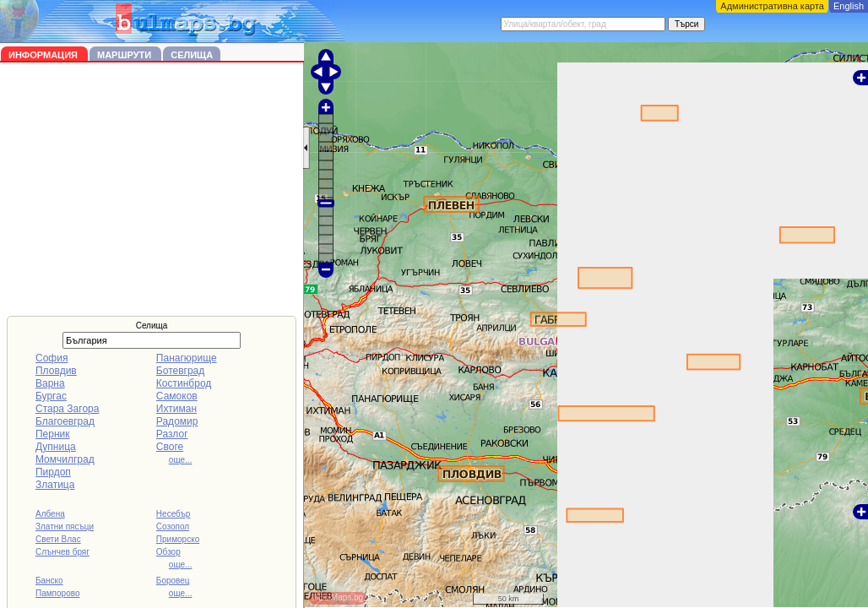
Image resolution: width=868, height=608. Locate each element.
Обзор (168, 552)
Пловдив (56, 371)
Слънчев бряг (62, 552)
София (52, 358)
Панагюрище (187, 358)
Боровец (173, 581)
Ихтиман (176, 409)
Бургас (51, 396)
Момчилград (65, 459)
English (849, 6)
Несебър (173, 514)
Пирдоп (53, 472)
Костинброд (184, 383)
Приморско (178, 539)
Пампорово (58, 593)
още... (181, 460)
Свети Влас (58, 539)
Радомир (177, 421)
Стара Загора (67, 409)
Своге (170, 447)
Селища (192, 55)
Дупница (56, 447)
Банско (49, 581)
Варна (50, 383)
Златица (55, 485)
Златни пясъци (65, 527)
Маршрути (125, 55)
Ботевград (180, 371)
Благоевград (65, 421)
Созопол (173, 527)
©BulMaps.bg (338, 597)
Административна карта (772, 6)
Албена (50, 514)
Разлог (172, 434)
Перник (53, 434)
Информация (44, 55)
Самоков (177, 396)
